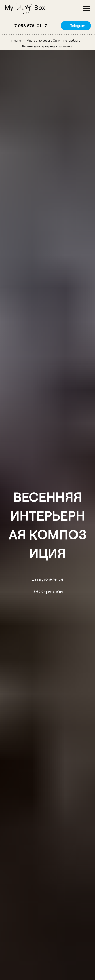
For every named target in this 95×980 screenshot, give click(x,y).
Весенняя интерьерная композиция (48, 46)
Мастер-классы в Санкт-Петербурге (53, 40)
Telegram (78, 25)
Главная (17, 40)
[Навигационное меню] (86, 9)
